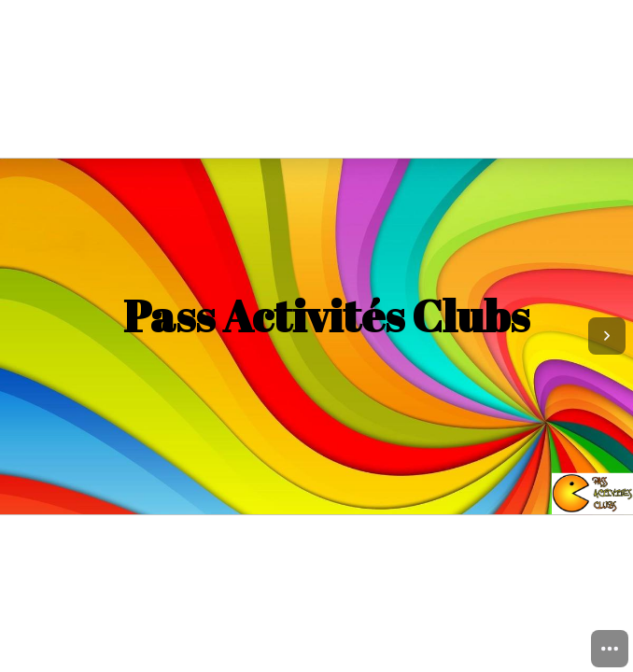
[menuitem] (610, 649)
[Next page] (607, 336)
